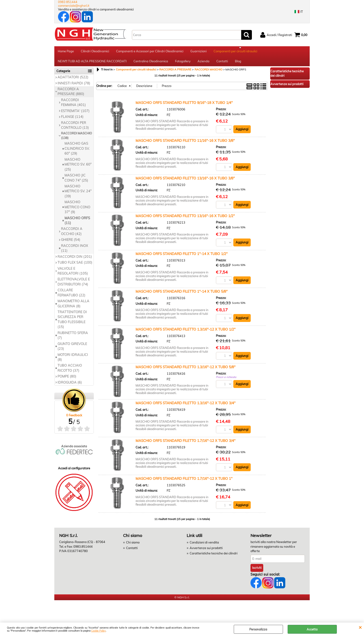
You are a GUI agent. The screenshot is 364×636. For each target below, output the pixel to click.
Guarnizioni (198, 52)
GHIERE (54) (71, 243)
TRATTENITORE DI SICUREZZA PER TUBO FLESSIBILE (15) (72, 322)
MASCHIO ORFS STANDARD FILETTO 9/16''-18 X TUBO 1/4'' (184, 106)
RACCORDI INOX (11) (75, 251)
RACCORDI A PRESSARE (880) (71, 94)
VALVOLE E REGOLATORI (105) (73, 274)
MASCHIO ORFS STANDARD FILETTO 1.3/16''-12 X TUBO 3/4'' (185, 406)
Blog (238, 63)
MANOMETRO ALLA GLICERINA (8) (73, 306)
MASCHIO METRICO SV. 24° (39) (78, 194)
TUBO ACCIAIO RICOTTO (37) (70, 371)
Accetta (312, 629)
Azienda (203, 63)
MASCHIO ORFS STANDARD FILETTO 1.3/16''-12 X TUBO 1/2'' (185, 332)
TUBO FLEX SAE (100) (75, 265)
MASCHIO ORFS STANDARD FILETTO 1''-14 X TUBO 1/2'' (182, 257)
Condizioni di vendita (204, 546)
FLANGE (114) (72, 120)
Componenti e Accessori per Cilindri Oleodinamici (150, 52)
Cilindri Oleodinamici (95, 52)
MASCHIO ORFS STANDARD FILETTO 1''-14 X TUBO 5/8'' (182, 295)
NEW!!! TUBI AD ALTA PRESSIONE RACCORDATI (92, 63)
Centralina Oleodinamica (151, 63)
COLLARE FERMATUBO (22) (71, 296)
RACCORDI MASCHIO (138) (76, 139)
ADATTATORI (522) (73, 80)
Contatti (222, 63)
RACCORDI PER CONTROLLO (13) (75, 128)
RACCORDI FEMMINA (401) (73, 105)
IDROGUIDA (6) (70, 385)
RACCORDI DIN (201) (75, 260)
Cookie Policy (99, 631)
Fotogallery (183, 63)
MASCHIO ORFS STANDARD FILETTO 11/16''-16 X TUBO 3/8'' (185, 144)
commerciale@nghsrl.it (74, 6)
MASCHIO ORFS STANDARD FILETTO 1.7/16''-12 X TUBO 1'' (184, 482)
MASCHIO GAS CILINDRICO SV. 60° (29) (77, 152)
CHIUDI (360, 627)
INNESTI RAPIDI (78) (74, 86)
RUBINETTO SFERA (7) (73, 338)
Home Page (66, 52)
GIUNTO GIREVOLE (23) (72, 349)
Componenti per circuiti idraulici (235, 52)
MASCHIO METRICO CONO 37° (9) (77, 210)
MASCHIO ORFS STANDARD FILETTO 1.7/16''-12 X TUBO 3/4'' (185, 444)
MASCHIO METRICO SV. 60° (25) (78, 167)
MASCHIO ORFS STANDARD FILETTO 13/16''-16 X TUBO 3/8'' (185, 181)
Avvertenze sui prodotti (206, 551)
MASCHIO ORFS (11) (77, 224)
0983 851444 (68, 2)
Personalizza (258, 629)
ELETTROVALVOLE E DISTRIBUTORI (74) (74, 285)
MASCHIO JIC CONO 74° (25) (76, 181)
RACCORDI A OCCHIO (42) (72, 234)
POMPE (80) (67, 380)
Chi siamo (133, 546)
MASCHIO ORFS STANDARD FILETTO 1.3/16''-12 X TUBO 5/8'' (185, 370)
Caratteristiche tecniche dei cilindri (214, 556)
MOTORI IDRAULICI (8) (73, 360)
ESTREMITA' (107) (75, 114)
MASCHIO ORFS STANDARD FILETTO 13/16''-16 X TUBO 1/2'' (185, 219)
